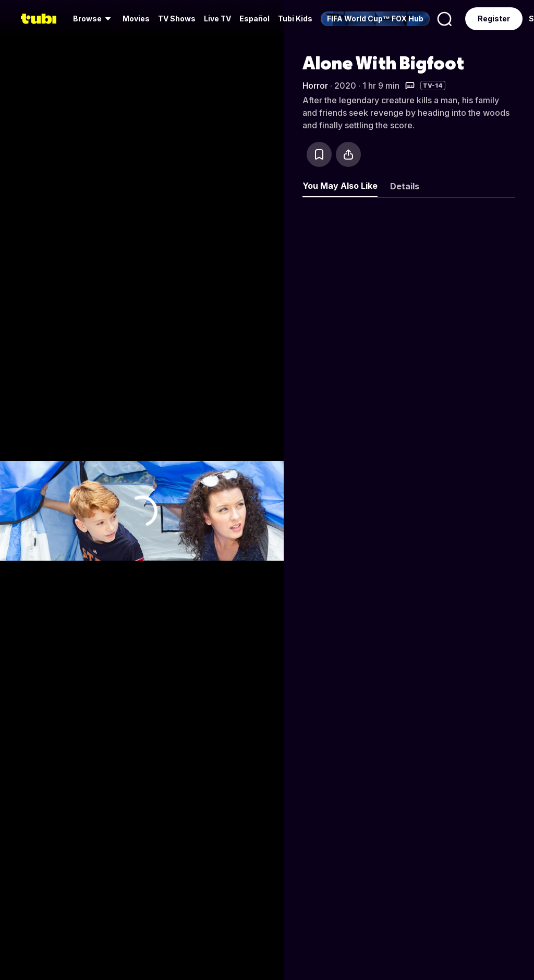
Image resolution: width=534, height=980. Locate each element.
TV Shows (177, 19)
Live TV (217, 19)
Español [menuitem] (254, 19)
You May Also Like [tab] (340, 186)
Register (494, 19)
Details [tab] (405, 186)
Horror (315, 86)
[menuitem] (94, 19)
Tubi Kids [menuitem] (295, 19)
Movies (136, 19)
